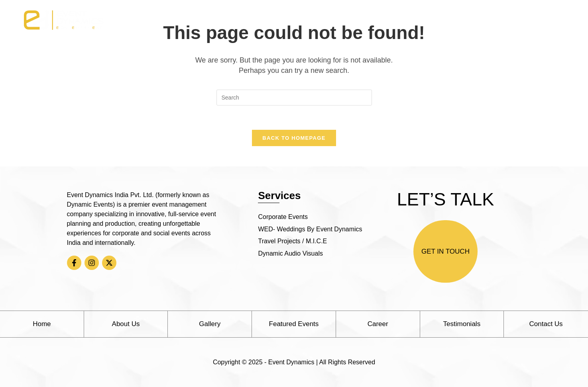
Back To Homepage (294, 138)
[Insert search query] (294, 98)
